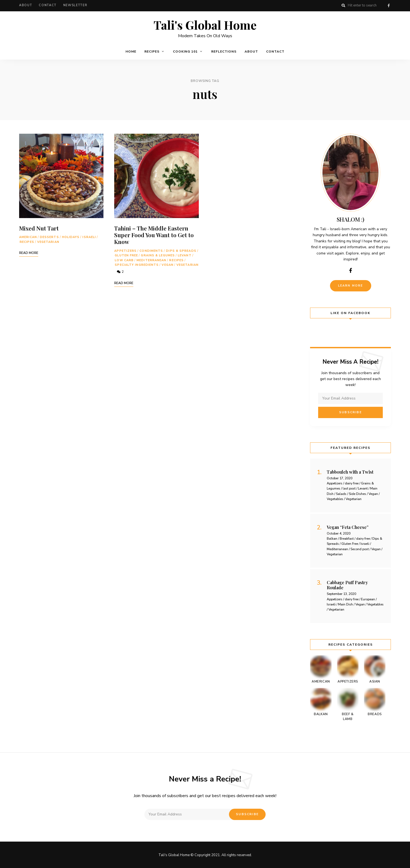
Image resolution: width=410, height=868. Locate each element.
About (26, 5)
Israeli (89, 237)
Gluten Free (126, 255)
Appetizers (125, 250)
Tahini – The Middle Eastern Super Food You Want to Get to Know (154, 234)
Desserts (49, 237)
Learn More (351, 285)
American (28, 237)
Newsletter (75, 5)
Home (131, 51)
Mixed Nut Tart (39, 228)
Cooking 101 (185, 51)
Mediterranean (151, 260)
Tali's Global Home (205, 24)
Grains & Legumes (158, 255)
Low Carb (124, 260)
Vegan (168, 264)
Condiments (151, 250)
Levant (185, 255)
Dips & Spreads (181, 250)
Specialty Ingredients (137, 264)
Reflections (224, 51)
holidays (71, 237)
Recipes (152, 51)
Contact (48, 5)
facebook (389, 5)
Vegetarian (48, 241)
